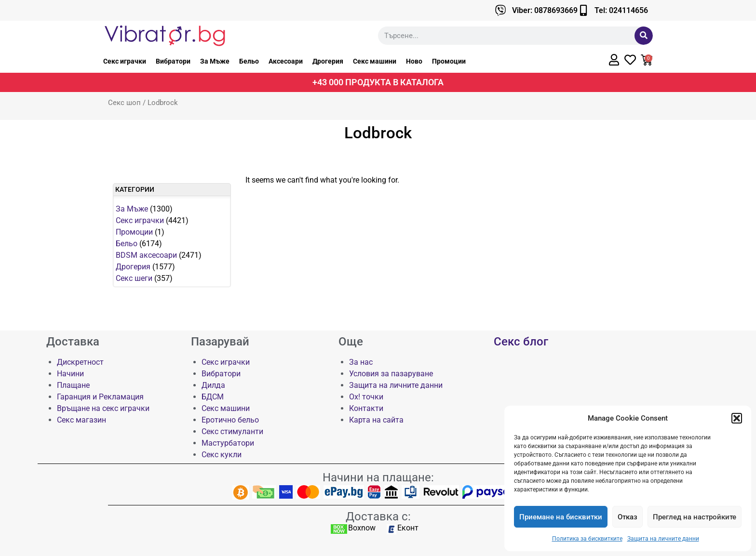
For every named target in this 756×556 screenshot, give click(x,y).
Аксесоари (286, 61)
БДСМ (213, 397)
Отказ (628, 517)
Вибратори (173, 61)
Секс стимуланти (232, 431)
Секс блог (521, 342)
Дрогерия (328, 61)
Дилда (213, 385)
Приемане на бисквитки (561, 517)
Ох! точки (366, 397)
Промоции (449, 61)
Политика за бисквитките (587, 539)
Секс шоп (124, 103)
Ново (414, 61)
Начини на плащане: (378, 477)
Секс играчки (125, 61)
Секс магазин (81, 420)
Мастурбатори (228, 443)
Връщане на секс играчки (103, 408)
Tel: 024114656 (621, 10)
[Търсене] (644, 36)
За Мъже (215, 61)
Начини (70, 374)
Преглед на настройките (695, 517)
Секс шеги (134, 278)
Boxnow (362, 528)
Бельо (249, 61)
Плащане (73, 385)
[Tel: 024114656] (583, 10)
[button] (737, 418)
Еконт (408, 528)
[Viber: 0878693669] (501, 10)
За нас (361, 362)
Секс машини (375, 61)
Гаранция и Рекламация (100, 397)
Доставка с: (378, 516)
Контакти (366, 408)
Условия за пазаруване (391, 374)
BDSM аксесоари (146, 255)
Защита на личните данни (663, 539)
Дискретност (80, 362)
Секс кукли (222, 455)
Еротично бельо (230, 420)
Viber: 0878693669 (545, 10)
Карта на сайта (376, 420)
